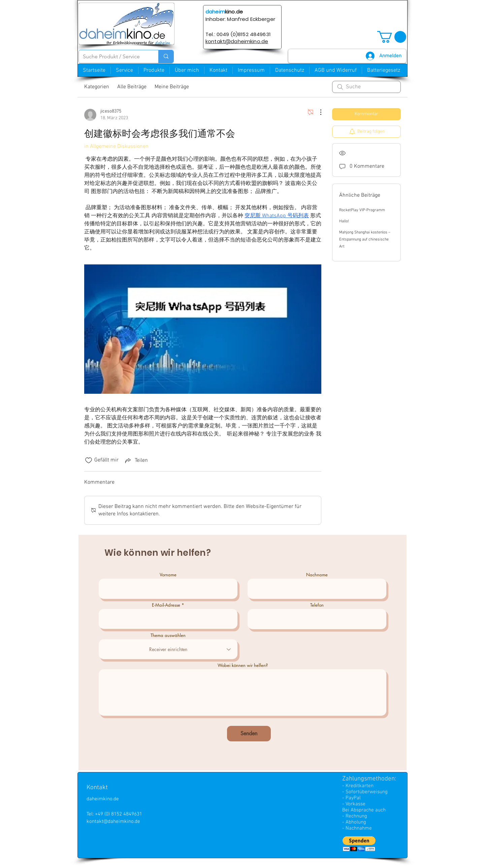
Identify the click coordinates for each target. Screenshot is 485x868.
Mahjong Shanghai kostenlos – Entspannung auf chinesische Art (365, 239)
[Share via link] (136, 460)
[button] (392, 37)
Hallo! (344, 221)
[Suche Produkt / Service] (114, 57)
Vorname (168, 575)
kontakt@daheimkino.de (113, 822)
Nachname (317, 575)
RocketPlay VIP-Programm (362, 210)
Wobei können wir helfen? (243, 665)
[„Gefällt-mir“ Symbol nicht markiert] (89, 460)
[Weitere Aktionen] (317, 112)
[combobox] (168, 649)
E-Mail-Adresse (166, 605)
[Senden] (249, 734)
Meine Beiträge (172, 87)
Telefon (317, 605)
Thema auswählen (168, 635)
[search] (366, 87)
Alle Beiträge (132, 87)
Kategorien (97, 87)
